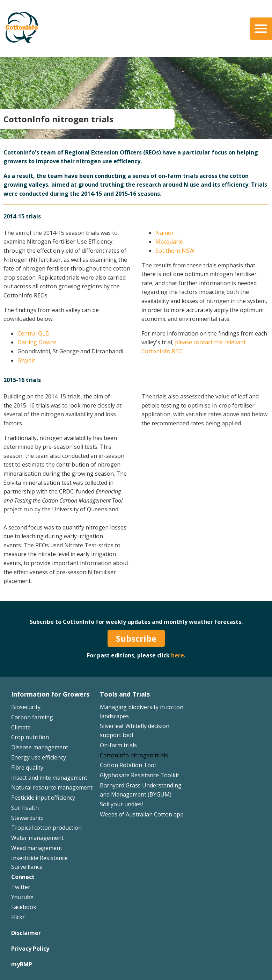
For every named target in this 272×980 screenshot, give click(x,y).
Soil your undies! (121, 804)
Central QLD (34, 333)
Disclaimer (26, 933)
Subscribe (136, 638)
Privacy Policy (30, 949)
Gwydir (26, 360)
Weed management (37, 848)
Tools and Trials (125, 694)
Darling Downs (37, 342)
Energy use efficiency (39, 757)
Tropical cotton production (46, 828)
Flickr (18, 917)
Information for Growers (50, 694)
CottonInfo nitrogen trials (134, 755)
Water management (37, 838)
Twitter (21, 887)
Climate (21, 727)
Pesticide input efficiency (43, 798)
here (178, 655)
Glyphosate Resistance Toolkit (139, 775)
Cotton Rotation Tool (128, 765)
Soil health (25, 808)
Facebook (24, 907)
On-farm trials (118, 745)
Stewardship (27, 818)
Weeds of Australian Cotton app (142, 814)
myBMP (22, 964)
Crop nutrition (30, 737)
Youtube (22, 897)
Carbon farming (32, 717)
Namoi (164, 233)
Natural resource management (52, 787)
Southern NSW (175, 251)
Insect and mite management (49, 778)
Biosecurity (26, 707)
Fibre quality (27, 768)
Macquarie (169, 242)
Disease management (40, 747)
